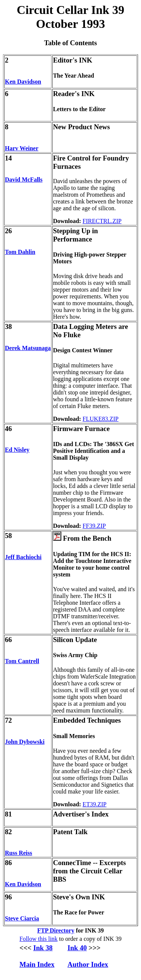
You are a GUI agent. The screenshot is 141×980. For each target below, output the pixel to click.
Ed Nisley (17, 450)
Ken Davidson (23, 82)
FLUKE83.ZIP (101, 419)
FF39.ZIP (94, 526)
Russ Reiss (18, 853)
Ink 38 (43, 948)
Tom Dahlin (20, 252)
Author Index (88, 964)
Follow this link (39, 939)
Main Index (37, 964)
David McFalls (24, 180)
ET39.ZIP (95, 804)
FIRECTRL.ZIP (102, 221)
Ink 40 (77, 948)
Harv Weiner (22, 148)
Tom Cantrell (22, 661)
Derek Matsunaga (28, 348)
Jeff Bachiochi (23, 557)
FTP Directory (56, 930)
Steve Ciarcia (22, 918)
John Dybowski (25, 742)
